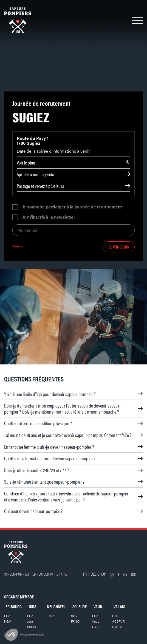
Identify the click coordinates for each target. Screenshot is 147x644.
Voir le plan (26, 162)
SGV (74, 616)
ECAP (50, 616)
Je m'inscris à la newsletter (49, 217)
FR (85, 574)
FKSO (75, 621)
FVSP (96, 627)
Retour (18, 247)
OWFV (117, 627)
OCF (115, 616)
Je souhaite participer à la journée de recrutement (72, 207)
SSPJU (32, 627)
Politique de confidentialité (32, 634)
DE (93, 574)
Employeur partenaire (50, 574)
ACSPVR (118, 621)
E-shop (100, 574)
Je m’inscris (119, 247)
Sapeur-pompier (16, 574)
